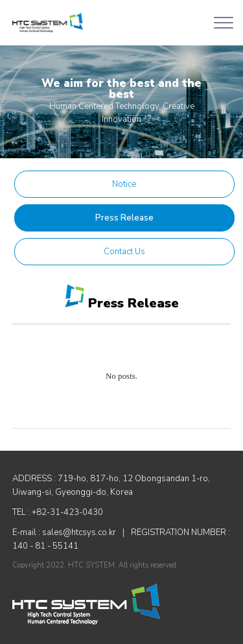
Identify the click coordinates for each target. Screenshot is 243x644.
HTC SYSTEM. (92, 565)
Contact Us (124, 252)
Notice (124, 184)
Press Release (124, 218)
